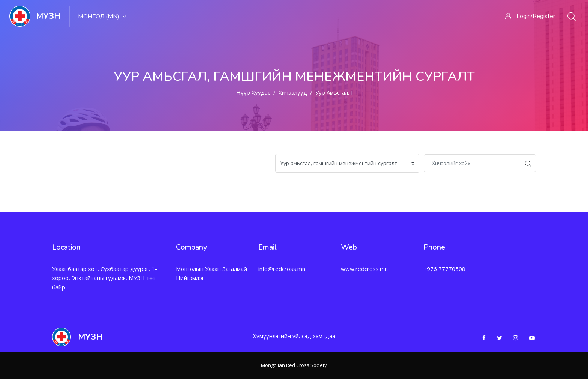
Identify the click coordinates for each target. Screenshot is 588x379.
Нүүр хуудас (253, 92)
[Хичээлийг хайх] (472, 163)
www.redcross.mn (364, 269)
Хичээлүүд (293, 92)
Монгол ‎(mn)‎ (102, 17)
